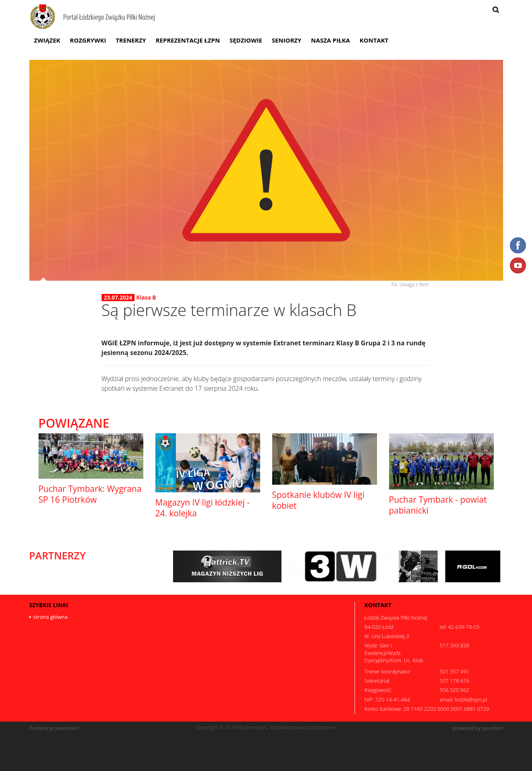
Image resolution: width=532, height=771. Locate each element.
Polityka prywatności (54, 728)
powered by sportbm (478, 728)
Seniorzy (287, 40)
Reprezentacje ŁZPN (188, 40)
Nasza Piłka (331, 40)
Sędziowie (246, 40)
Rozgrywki (88, 40)
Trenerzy (131, 40)
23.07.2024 (118, 298)
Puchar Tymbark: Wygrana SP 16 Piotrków (90, 494)
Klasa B (146, 297)
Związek (47, 40)
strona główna (51, 617)
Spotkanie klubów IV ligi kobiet (318, 500)
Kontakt (374, 40)
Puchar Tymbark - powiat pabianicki (438, 505)
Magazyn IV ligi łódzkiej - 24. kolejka (203, 508)
